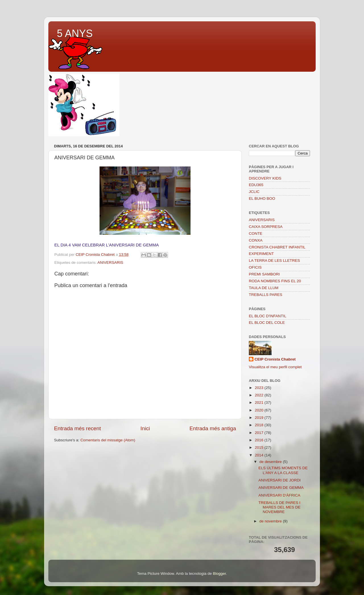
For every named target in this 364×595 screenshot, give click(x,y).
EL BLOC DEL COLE (267, 323)
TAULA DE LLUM (264, 288)
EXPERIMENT (261, 254)
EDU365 (256, 185)
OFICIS (255, 267)
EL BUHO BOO (262, 198)
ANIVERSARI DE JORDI (280, 480)
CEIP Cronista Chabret (275, 359)
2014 (260, 455)
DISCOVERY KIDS (265, 178)
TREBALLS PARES (266, 295)
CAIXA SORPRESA (266, 227)
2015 (260, 447)
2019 (260, 418)
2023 (260, 388)
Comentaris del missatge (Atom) (108, 440)
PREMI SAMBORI (264, 274)
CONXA (256, 240)
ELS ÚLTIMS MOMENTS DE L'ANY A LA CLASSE (283, 470)
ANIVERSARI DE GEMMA (281, 488)
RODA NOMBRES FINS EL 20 (275, 281)
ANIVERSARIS (110, 262)
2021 (260, 402)
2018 (260, 425)
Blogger (219, 574)
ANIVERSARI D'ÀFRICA (279, 495)
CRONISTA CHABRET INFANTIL (277, 247)
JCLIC (254, 192)
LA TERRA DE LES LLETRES (274, 261)
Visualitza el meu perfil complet (275, 367)
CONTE (256, 233)
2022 (260, 395)
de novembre (271, 521)
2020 (260, 410)
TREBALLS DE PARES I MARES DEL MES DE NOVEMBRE (280, 507)
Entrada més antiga (213, 428)
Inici (145, 428)
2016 (260, 440)
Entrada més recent (77, 428)
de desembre (271, 462)
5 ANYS (75, 33)
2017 (260, 433)
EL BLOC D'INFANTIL (268, 316)
